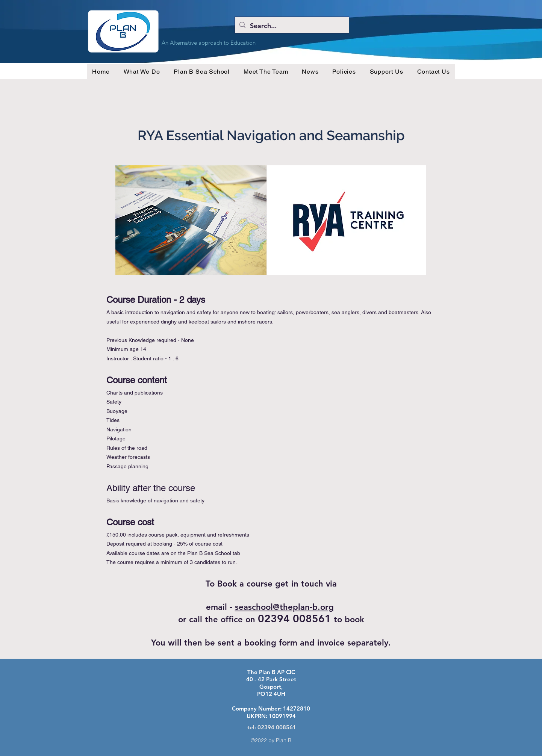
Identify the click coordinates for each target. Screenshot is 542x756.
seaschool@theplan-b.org (284, 607)
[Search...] (291, 26)
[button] (142, 72)
